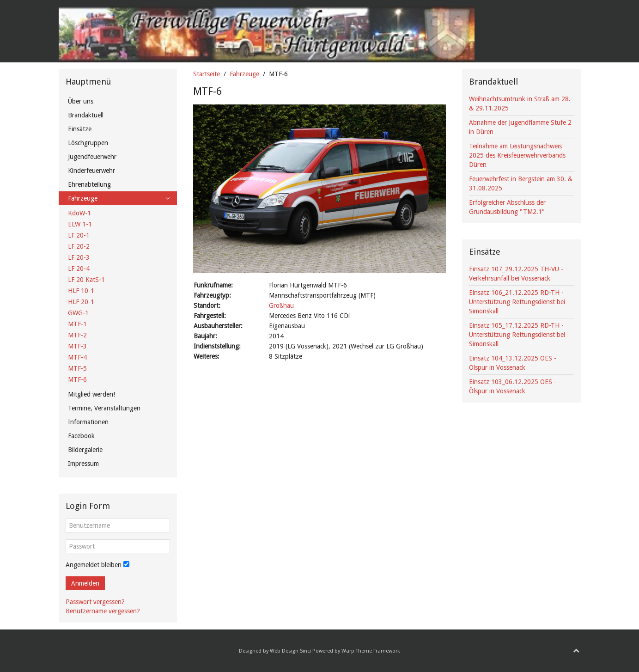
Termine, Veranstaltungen (104, 408)
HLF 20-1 (81, 302)
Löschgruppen (88, 143)
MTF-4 (77, 357)
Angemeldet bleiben (94, 565)
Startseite (207, 74)
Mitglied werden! (91, 394)
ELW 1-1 (80, 224)
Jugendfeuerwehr (92, 157)
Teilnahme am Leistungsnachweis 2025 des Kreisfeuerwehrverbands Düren (517, 155)
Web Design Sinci (290, 651)
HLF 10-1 (81, 291)
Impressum (83, 464)
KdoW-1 (79, 213)
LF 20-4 (79, 269)
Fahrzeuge (244, 74)
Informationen (88, 422)
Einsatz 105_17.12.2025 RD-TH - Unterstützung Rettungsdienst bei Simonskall (517, 335)
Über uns (81, 101)
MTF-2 (77, 335)
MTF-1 (77, 324)
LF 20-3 (79, 257)
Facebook (81, 436)
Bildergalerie (85, 450)
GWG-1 (78, 313)
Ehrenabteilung (89, 184)
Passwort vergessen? (95, 602)
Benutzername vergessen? (103, 611)
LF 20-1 (79, 235)
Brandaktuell (86, 115)
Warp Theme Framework (371, 651)
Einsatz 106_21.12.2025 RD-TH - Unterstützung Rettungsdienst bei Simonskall (517, 302)
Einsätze (80, 129)
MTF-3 (77, 346)
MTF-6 (77, 379)
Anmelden (85, 583)
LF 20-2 (79, 246)
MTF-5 (77, 368)
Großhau (281, 305)
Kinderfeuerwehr (91, 171)
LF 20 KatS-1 (86, 280)
